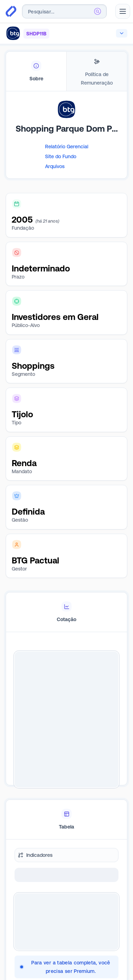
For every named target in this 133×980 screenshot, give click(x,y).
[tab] (36, 71)
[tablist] (66, 71)
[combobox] (64, 11)
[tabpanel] (66, 146)
